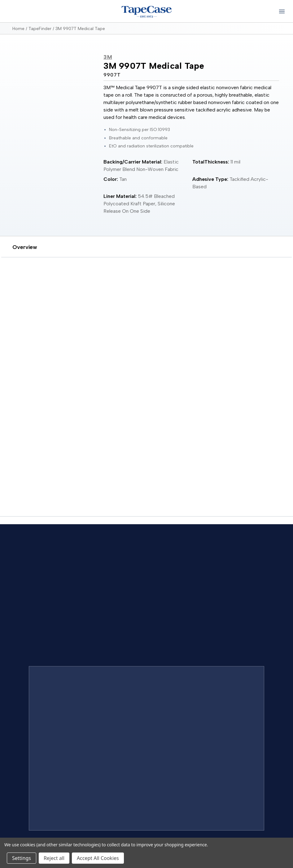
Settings (22, 858)
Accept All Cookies (98, 858)
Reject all (54, 858)
